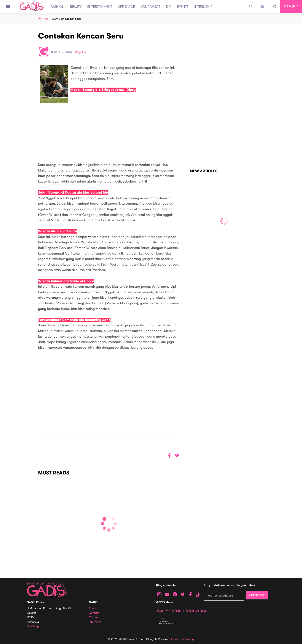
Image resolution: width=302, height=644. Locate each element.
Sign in (291, 7)
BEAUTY (76, 7)
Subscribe (257, 595)
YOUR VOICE (150, 7)
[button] (177, 456)
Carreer (94, 618)
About (93, 608)
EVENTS (183, 7)
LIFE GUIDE (126, 7)
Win (168, 611)
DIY (169, 7)
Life (46, 19)
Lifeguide (81, 53)
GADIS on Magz (196, 611)
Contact (94, 613)
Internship (95, 622)
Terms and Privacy (182, 639)
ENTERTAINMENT (100, 7)
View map (33, 627)
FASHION (58, 7)
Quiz (160, 611)
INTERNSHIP (203, 7)
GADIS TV (178, 611)
